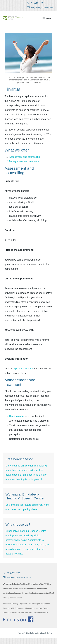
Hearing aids (16, 416)
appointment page (24, 369)
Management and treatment (24, 161)
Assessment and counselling (25, 157)
